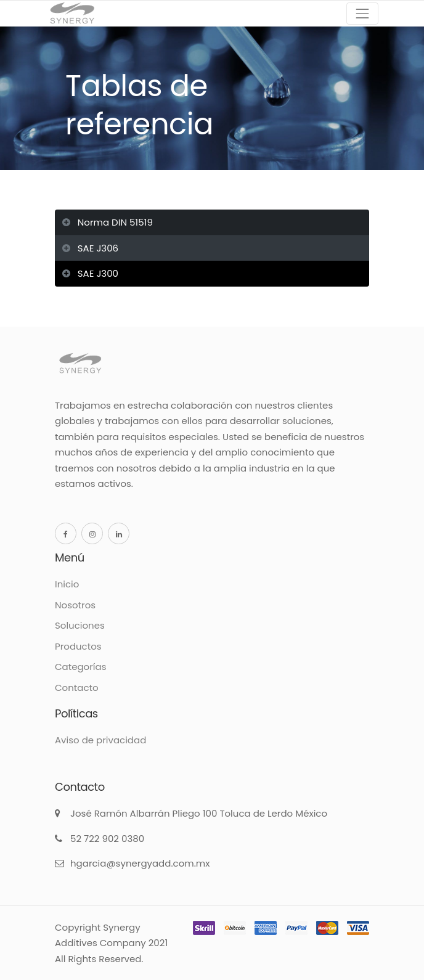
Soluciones (80, 625)
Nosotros (75, 605)
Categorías (80, 667)
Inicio (67, 584)
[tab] (212, 223)
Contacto (77, 688)
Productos (78, 646)
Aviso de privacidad (100, 740)
